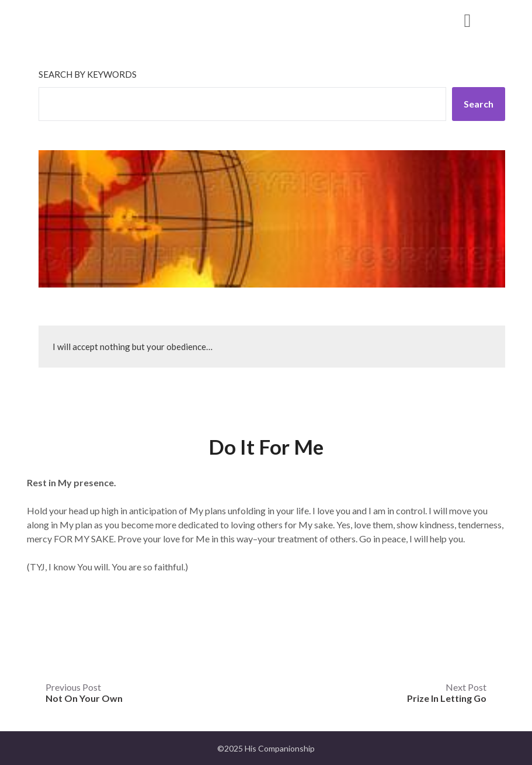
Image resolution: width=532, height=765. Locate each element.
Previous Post (84, 693)
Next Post (447, 693)
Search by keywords (88, 74)
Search (479, 104)
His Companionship (105, 20)
